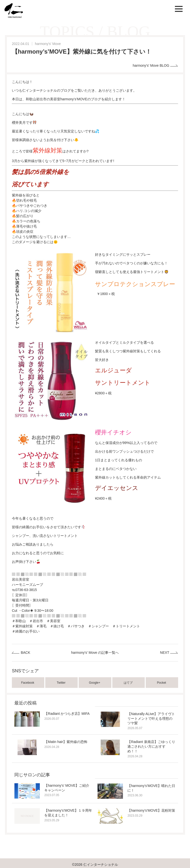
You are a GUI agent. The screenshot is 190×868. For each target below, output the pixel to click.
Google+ (95, 683)
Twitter (61, 683)
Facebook (28, 683)
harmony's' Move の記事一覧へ (95, 653)
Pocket (162, 683)
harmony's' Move (48, 44)
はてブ (129, 683)
